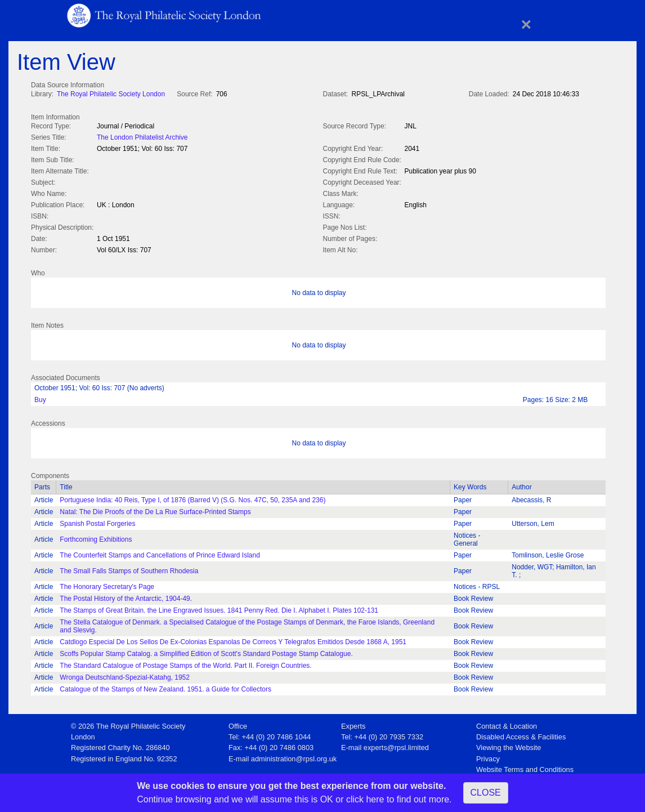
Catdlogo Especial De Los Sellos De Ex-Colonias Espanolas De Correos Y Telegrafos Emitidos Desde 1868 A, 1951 (233, 640)
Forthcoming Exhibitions (96, 537)
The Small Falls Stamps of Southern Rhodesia (129, 569)
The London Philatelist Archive (142, 136)
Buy (40, 398)
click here (365, 799)
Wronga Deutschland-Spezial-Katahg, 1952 (125, 675)
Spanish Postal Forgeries (97, 521)
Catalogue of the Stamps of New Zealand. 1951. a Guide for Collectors (165, 687)
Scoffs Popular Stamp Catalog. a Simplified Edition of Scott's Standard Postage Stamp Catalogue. (206, 652)
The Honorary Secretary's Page (107, 585)
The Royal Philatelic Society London (111, 94)
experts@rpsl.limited (396, 745)
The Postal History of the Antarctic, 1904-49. (126, 596)
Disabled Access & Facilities (521, 735)
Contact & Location (507, 724)
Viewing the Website (509, 745)
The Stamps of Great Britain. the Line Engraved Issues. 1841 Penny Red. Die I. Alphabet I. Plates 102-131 (219, 608)
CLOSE (486, 793)
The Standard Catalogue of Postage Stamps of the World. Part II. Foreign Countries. (185, 663)
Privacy (488, 757)
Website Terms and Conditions (525, 767)
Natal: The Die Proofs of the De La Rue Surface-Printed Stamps (155, 510)
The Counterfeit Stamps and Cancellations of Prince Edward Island (160, 553)
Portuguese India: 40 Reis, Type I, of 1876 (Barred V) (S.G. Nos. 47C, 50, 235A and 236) (192, 498)
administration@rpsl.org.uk (294, 757)
